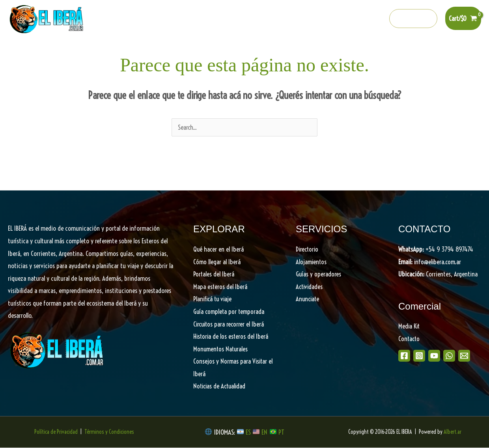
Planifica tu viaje (308, 51)
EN (264, 432)
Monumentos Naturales (221, 349)
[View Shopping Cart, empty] (463, 18)
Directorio (357, 51)
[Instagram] (327, 19)
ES (249, 432)
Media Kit (410, 326)
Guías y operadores (319, 274)
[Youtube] (344, 19)
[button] (413, 19)
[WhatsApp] (457, 356)
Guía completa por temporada (230, 312)
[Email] (475, 356)
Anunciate (308, 299)
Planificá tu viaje (213, 299)
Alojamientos (312, 262)
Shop (423, 51)
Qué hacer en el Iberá (117, 51)
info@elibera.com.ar (439, 262)
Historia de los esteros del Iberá (231, 337)
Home (67, 51)
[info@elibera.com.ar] (378, 19)
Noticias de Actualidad (221, 386)
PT (281, 432)
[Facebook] (310, 19)
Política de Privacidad (56, 432)
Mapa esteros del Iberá (220, 287)
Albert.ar (453, 432)
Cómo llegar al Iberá (217, 262)
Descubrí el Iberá (247, 51)
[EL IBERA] (47, 18)
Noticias (393, 51)
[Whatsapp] (361, 19)
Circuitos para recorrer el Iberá (230, 324)
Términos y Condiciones (109, 432)
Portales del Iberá (184, 51)
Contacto (410, 339)
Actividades (310, 287)
